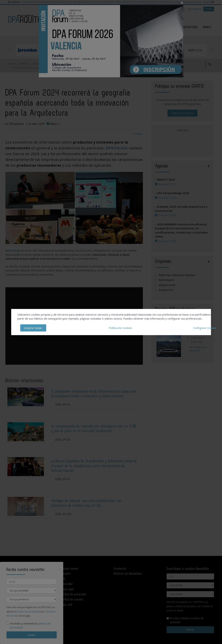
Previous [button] (10, 50)
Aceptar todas (33, 328)
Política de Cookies (120, 328)
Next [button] (212, 50)
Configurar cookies (205, 328)
